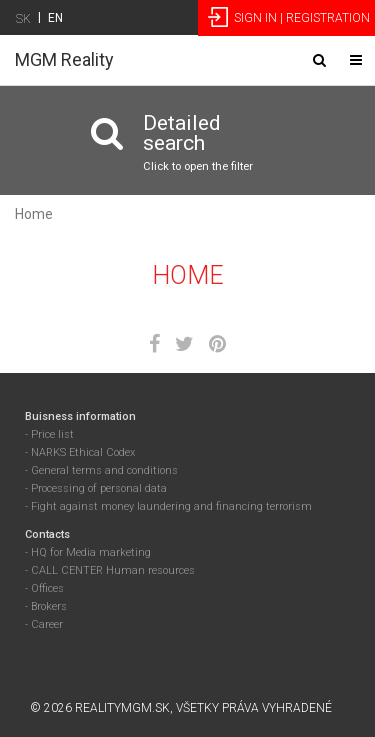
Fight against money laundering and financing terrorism (171, 506)
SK (23, 19)
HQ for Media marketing (91, 552)
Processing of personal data (99, 488)
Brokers (49, 606)
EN (55, 18)
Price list (52, 434)
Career (47, 624)
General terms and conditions (104, 470)
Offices (47, 588)
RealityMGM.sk (122, 708)
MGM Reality (64, 59)
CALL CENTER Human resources (113, 570)
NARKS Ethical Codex (83, 452)
